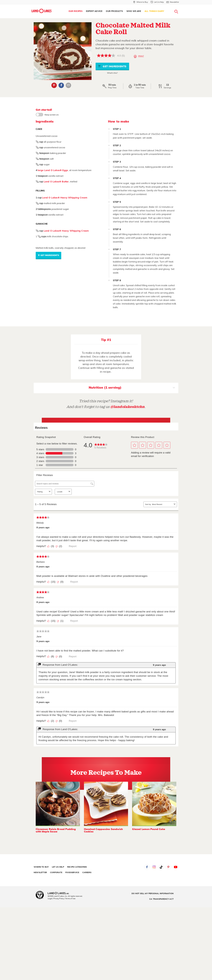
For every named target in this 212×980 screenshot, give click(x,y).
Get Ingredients (112, 66)
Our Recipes (76, 11)
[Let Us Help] (157, 2)
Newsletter (40, 873)
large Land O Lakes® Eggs (53, 170)
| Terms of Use (70, 899)
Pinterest (168, 867)
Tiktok (161, 867)
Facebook (147, 867)
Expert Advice (94, 11)
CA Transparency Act (161, 899)
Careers (87, 873)
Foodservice (72, 873)
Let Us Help (58, 867)
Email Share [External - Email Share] (68, 85)
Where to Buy (41, 867)
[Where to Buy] (141, 2)
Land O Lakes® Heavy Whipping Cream (65, 198)
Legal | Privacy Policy (56, 899)
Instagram (154, 867)
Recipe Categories (77, 867)
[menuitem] (76, 11)
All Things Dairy (154, 11)
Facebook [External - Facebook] (61, 85)
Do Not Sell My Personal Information (153, 894)
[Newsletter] (173, 2)
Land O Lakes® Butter (56, 182)
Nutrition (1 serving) (132, 388)
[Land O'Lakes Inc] (60, 893)
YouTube (176, 867)
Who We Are (134, 11)
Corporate (56, 873)
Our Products (114, 11)
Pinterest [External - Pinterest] (54, 85)
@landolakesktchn (127, 407)
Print (139, 56)
